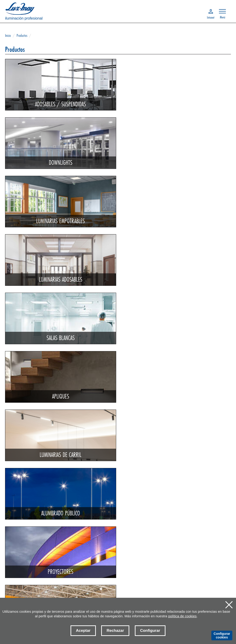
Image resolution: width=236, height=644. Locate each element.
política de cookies (182, 616)
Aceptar (83, 631)
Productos (22, 35)
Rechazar (115, 631)
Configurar (150, 631)
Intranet (211, 17)
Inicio (8, 35)
